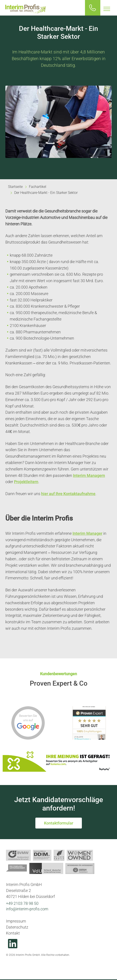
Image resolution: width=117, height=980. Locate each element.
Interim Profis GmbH (26, 9)
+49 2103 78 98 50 (22, 903)
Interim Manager (87, 533)
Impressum (16, 921)
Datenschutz (17, 927)
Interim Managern (89, 475)
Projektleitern (26, 482)
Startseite (15, 187)
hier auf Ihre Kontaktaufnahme (68, 494)
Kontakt (13, 933)
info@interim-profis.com (27, 909)
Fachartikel (38, 187)
